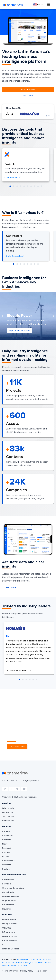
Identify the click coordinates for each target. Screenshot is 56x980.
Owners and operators (13, 888)
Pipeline (6, 869)
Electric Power (9, 920)
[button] (10, 186)
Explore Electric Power (19, 330)
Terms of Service (11, 971)
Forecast (6, 848)
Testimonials (8, 817)
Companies (7, 836)
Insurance (7, 909)
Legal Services (9, 901)
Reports (6, 852)
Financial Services (11, 949)
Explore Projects (13, 177)
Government (8, 905)
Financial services (10, 896)
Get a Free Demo (28, 89)
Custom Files (8, 861)
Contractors (8, 880)
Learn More (28, 95)
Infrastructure (9, 932)
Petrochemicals (10, 941)
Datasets (7, 865)
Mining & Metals (10, 924)
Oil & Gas (7, 928)
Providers (7, 884)
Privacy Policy (27, 971)
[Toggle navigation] (48, 5)
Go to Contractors (15, 256)
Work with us (8, 821)
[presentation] (2, 316)
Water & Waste (9, 936)
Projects (6, 831)
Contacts (7, 840)
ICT (4, 945)
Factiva (6, 856)
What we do (8, 808)
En (37, 5)
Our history (7, 812)
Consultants (8, 892)
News (5, 844)
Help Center (41, 971)
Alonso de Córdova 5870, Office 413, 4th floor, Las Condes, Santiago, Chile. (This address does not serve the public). (27, 963)
